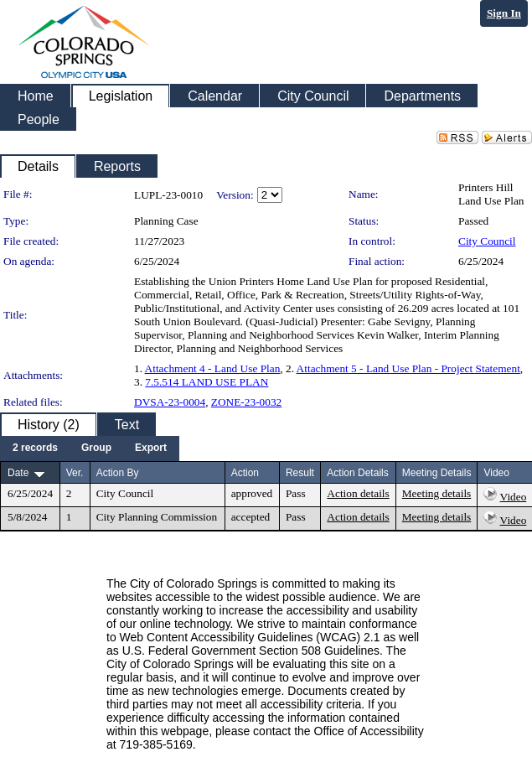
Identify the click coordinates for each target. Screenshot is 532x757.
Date (18, 473)
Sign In (504, 13)
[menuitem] (35, 448)
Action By (118, 473)
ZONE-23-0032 (246, 402)
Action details (358, 493)
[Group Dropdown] (96, 448)
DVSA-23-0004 (170, 402)
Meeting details (437, 493)
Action (245, 473)
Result (300, 473)
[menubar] (90, 448)
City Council (487, 241)
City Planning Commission (157, 517)
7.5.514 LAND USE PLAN (207, 382)
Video (514, 497)
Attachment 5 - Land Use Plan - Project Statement (408, 368)
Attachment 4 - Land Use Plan (213, 368)
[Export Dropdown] (151, 448)
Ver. (75, 473)
